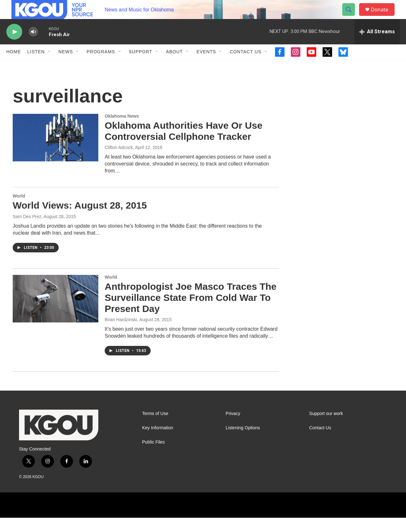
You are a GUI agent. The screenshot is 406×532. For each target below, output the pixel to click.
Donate (383, 17)
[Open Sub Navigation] (49, 66)
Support (141, 66)
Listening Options (243, 442)
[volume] (33, 46)
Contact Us (246, 66)
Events (206, 66)
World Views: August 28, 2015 (80, 220)
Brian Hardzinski (121, 334)
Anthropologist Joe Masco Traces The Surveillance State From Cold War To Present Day (191, 312)
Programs (101, 66)
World (19, 210)
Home (14, 66)
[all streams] (377, 46)
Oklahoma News (122, 130)
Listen (36, 66)
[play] (14, 46)
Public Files (154, 456)
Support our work (326, 428)
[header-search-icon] (351, 17)
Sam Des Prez (27, 231)
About (174, 66)
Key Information (158, 442)
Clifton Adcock (119, 162)
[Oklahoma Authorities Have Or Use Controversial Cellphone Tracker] (56, 152)
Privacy (233, 428)
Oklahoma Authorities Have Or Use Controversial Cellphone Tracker (183, 145)
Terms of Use (155, 428)
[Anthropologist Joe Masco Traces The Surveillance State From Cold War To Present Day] (56, 313)
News (66, 66)
